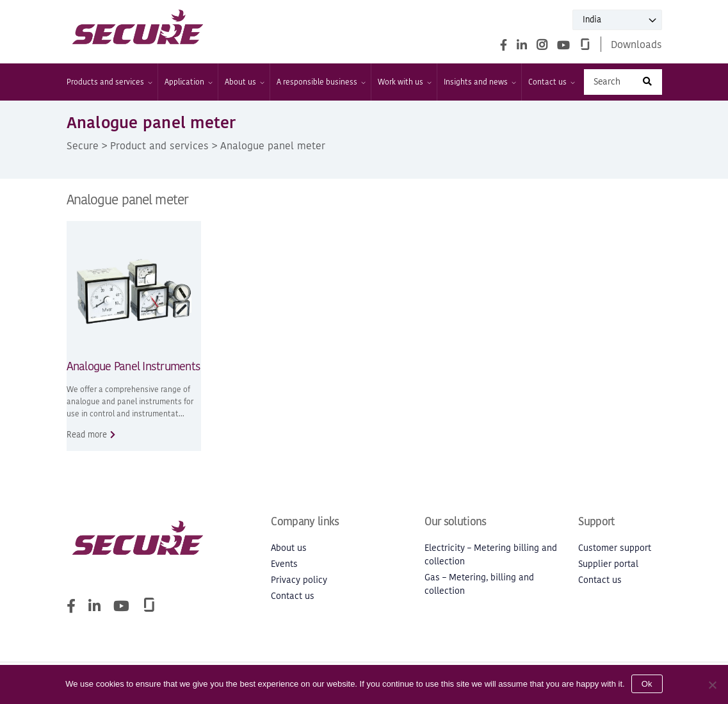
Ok (647, 684)
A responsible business (320, 82)
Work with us (404, 82)
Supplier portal (608, 564)
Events (284, 564)
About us (244, 82)
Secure (83, 145)
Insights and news (479, 82)
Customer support (615, 548)
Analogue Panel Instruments (134, 366)
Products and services (109, 82)
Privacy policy (299, 580)
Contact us (551, 82)
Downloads (636, 44)
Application (188, 82)
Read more (87, 435)
